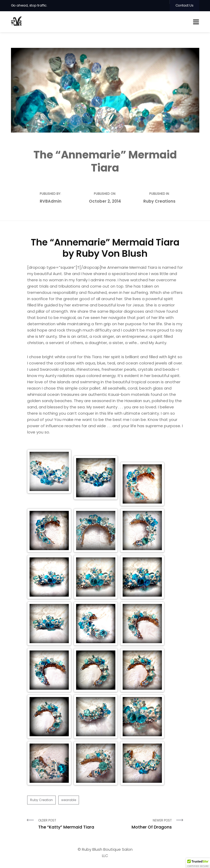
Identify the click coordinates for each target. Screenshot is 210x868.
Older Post (70, 824)
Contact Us (185, 5)
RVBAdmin (51, 201)
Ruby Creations (159, 201)
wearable (69, 800)
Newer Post (141, 824)
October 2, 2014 (105, 201)
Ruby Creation (41, 800)
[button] (198, 863)
